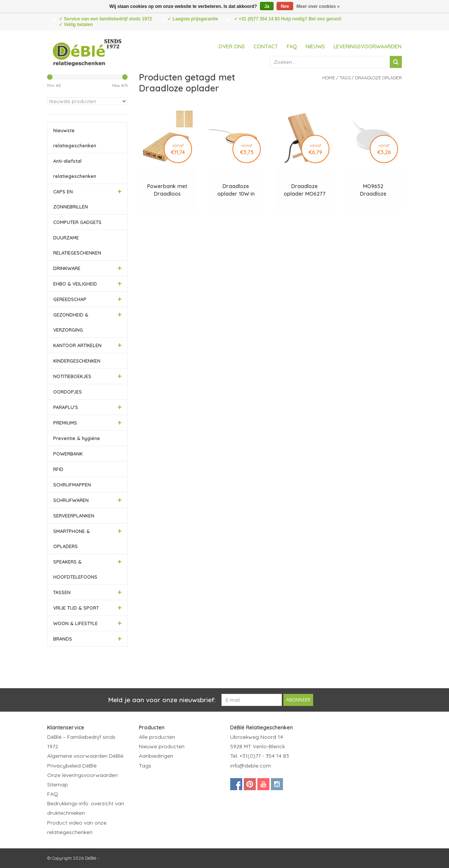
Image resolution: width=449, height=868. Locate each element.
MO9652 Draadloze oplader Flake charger (373, 190)
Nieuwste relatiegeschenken (75, 138)
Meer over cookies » (318, 6)
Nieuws (315, 46)
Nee (285, 6)
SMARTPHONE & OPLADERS (72, 539)
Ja (267, 6)
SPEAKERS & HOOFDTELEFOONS (75, 569)
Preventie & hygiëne (77, 438)
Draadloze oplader (378, 78)
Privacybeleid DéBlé (72, 766)
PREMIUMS (65, 423)
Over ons (232, 46)
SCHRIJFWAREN (71, 500)
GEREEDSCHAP (70, 299)
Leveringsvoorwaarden (368, 46)
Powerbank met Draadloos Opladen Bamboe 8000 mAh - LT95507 (167, 190)
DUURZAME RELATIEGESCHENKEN (77, 245)
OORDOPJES (68, 392)
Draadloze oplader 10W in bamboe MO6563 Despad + (236, 190)
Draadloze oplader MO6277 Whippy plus (305, 190)
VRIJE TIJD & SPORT (76, 608)
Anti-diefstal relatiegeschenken (75, 168)
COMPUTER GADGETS (77, 222)
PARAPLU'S (66, 407)
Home (329, 78)
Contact (266, 46)
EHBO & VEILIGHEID (75, 284)
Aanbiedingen (156, 756)
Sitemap (58, 785)
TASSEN (62, 592)
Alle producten (157, 737)
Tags (345, 78)
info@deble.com (251, 766)
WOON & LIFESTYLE (75, 623)
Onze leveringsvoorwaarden (82, 775)
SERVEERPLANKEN (74, 516)
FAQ (292, 46)
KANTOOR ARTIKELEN (77, 345)
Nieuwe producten (162, 746)
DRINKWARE (67, 268)
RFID (58, 469)
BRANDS (63, 639)
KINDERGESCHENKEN (77, 361)
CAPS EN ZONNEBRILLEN (71, 199)
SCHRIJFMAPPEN (72, 485)
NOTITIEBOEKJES (72, 376)
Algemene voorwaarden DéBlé (85, 756)
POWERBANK (68, 454)
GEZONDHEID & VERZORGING (71, 322)
